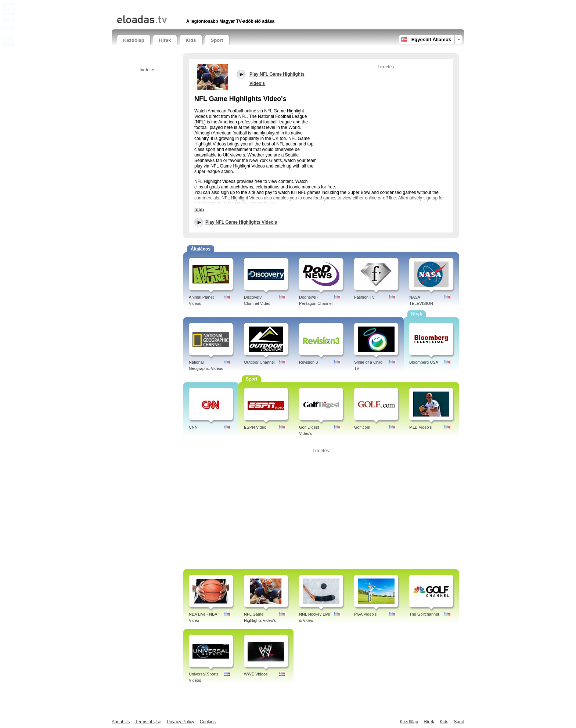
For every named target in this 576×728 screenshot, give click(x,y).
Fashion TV (364, 297)
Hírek (165, 40)
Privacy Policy (181, 722)
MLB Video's (420, 427)
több (199, 210)
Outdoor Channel (259, 362)
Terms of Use (148, 722)
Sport (217, 40)
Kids (191, 40)
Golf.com (362, 427)
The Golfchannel (424, 614)
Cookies (208, 722)
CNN (193, 427)
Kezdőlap (134, 40)
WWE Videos (256, 674)
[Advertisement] (203, 6)
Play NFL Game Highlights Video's (241, 222)
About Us (121, 722)
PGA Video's (365, 614)
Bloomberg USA (424, 362)
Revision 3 (308, 362)
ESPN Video (255, 427)
